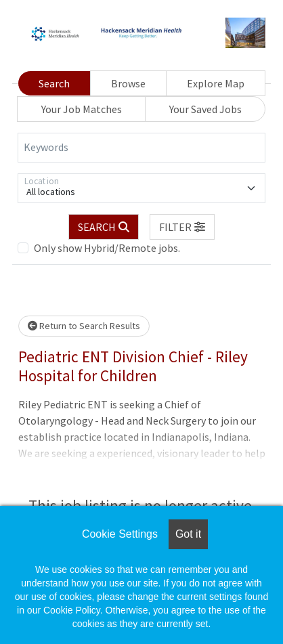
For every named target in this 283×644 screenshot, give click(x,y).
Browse (128, 83)
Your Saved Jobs (205, 109)
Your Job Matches (82, 109)
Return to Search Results (84, 326)
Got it (188, 534)
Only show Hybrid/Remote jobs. (107, 248)
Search (54, 83)
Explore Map (216, 83)
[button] (182, 227)
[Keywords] (141, 148)
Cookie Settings (120, 534)
